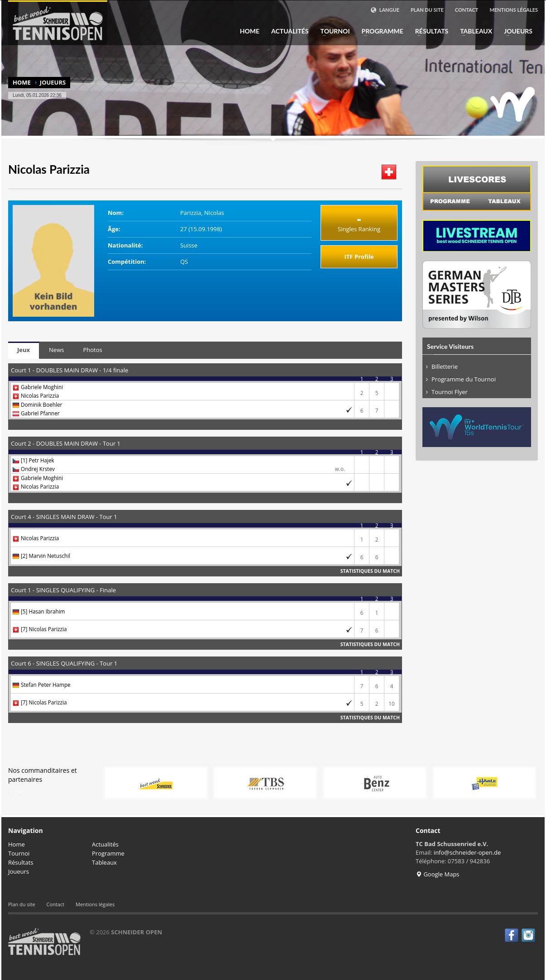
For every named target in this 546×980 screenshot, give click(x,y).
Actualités (290, 31)
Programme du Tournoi (464, 379)
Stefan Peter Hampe (46, 685)
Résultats (429, 31)
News (56, 350)
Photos (92, 350)
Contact (467, 10)
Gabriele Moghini (42, 387)
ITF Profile (359, 257)
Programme (380, 31)
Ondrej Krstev (38, 469)
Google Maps (438, 874)
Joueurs (515, 31)
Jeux (24, 350)
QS (184, 262)
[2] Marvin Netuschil (45, 556)
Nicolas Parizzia (40, 395)
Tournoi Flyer (450, 392)
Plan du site (427, 10)
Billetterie (445, 366)
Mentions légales (514, 10)
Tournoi (333, 31)
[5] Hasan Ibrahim (43, 611)
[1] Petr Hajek (38, 460)
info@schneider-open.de (467, 852)
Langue (385, 10)
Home (250, 31)
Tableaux (473, 31)
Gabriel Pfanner (40, 413)
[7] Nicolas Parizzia (44, 629)
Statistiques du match (370, 571)
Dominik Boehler (41, 404)
